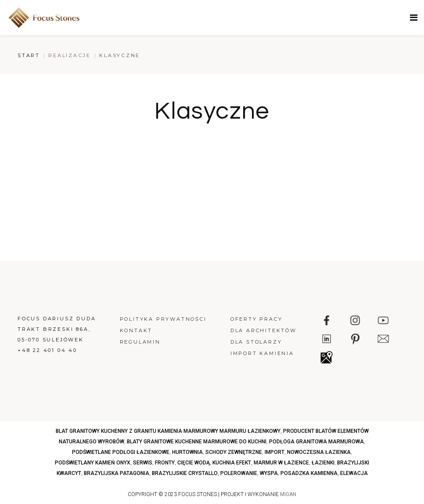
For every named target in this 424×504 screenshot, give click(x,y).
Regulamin (140, 342)
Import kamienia (262, 353)
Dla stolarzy (256, 342)
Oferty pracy (257, 319)
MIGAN (288, 494)
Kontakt (136, 330)
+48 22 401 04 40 (47, 350)
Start (29, 55)
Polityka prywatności (163, 319)
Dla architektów (264, 330)
